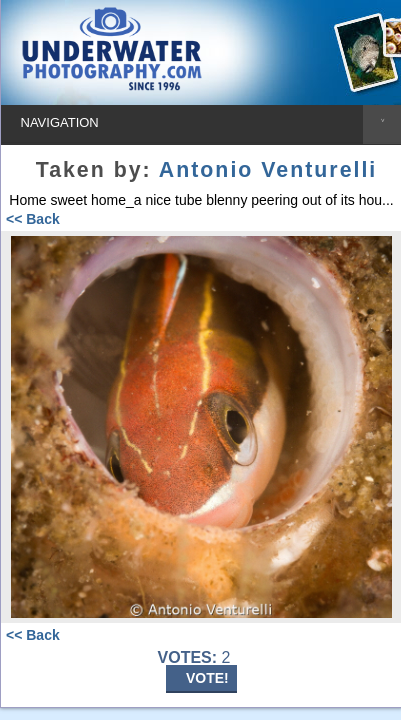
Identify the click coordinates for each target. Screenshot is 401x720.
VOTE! (207, 678)
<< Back (33, 219)
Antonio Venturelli (268, 170)
